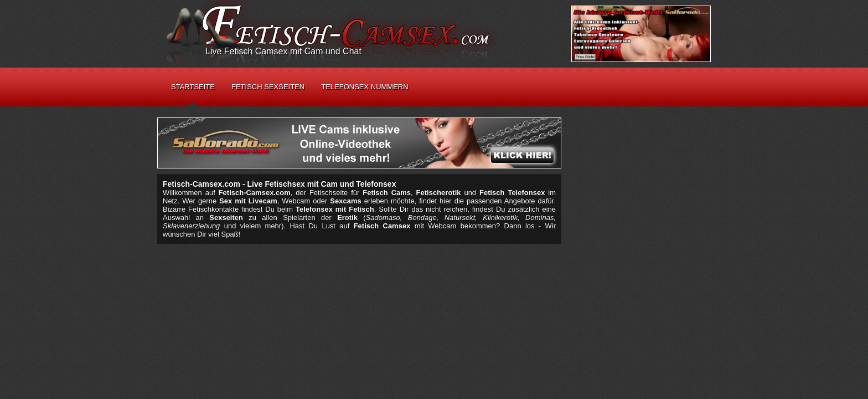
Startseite (193, 87)
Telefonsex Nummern (365, 87)
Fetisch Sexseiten (268, 87)
